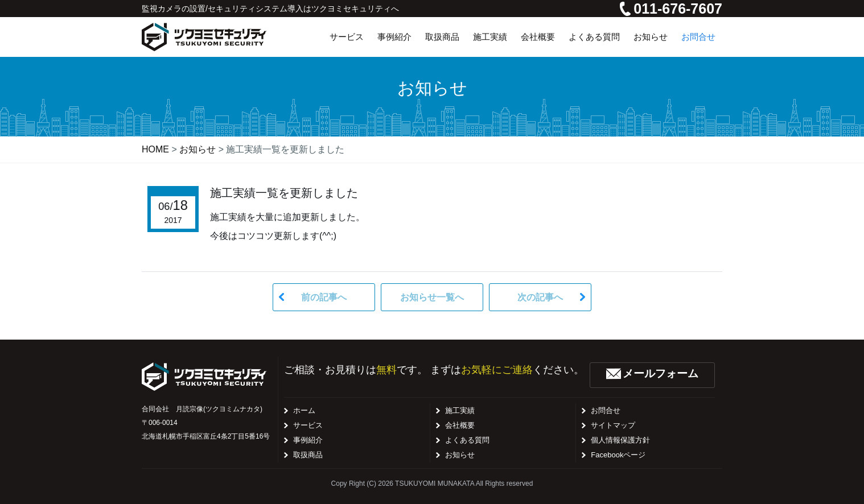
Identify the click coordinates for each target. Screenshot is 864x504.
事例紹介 (308, 440)
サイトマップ (613, 425)
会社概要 (460, 425)
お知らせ (460, 455)
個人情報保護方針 (620, 440)
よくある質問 (467, 440)
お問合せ (606, 410)
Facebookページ (618, 455)
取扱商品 (308, 455)
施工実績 (460, 410)
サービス (308, 425)
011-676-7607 (671, 9)
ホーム (304, 410)
